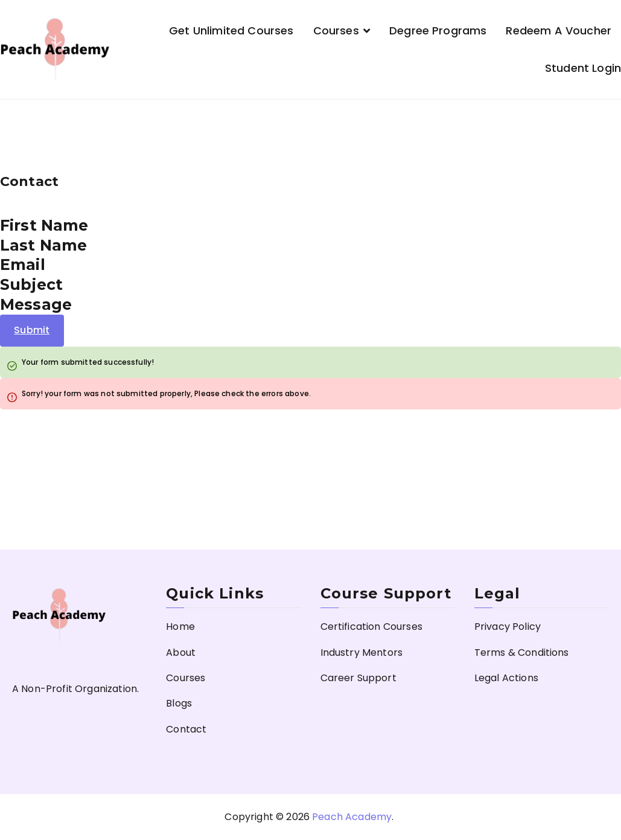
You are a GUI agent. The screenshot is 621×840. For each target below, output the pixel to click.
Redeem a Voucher (559, 30)
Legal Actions (506, 678)
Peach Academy (352, 817)
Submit (32, 330)
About (181, 652)
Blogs (179, 703)
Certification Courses (371, 627)
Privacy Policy (508, 627)
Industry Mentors (362, 652)
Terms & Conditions (522, 652)
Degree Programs (438, 30)
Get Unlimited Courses (231, 30)
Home (180, 627)
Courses (336, 30)
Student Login (583, 68)
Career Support (358, 678)
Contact (186, 729)
